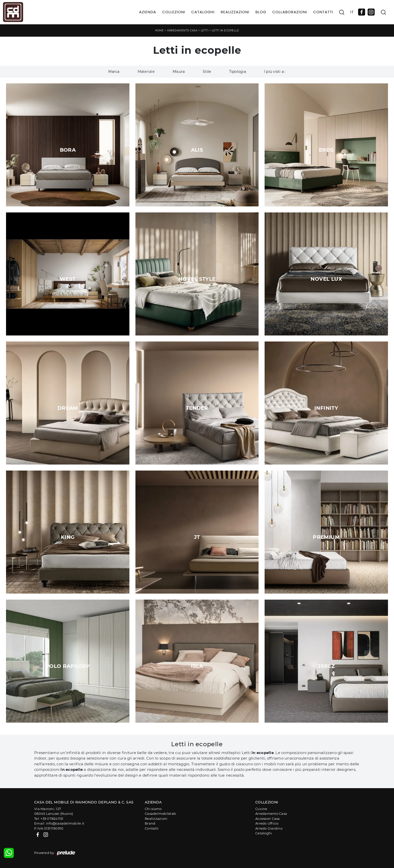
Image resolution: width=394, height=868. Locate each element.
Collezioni (174, 12)
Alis (197, 150)
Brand (150, 823)
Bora (68, 150)
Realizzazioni (235, 12)
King (68, 537)
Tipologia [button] (238, 72)
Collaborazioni (290, 12)
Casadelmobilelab (160, 814)
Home (159, 31)
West (68, 279)
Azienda (148, 12)
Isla (197, 666)
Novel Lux (326, 279)
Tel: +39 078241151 (49, 819)
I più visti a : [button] (275, 72)
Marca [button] (114, 72)
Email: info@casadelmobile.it (59, 823)
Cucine (261, 809)
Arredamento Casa (182, 31)
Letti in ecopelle (226, 31)
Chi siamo (153, 809)
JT (197, 537)
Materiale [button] (146, 72)
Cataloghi (203, 12)
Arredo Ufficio (267, 823)
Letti (205, 31)
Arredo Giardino (269, 828)
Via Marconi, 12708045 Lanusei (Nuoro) (54, 811)
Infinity (326, 408)
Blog (261, 12)
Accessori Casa (268, 819)
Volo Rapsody (68, 666)
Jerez (326, 666)
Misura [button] (179, 72)
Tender (197, 408)
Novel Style (197, 279)
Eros (326, 150)
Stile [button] (207, 72)
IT (352, 12)
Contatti (323, 12)
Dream (68, 408)
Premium (326, 537)
